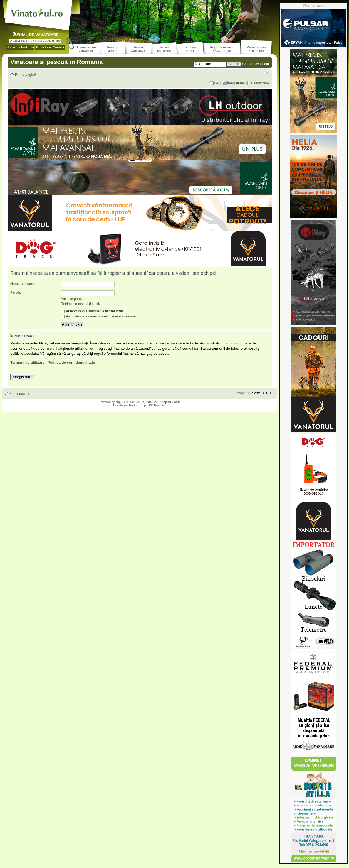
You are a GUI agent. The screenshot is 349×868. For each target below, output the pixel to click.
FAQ (217, 83)
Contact (59, 47)
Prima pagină (26, 75)
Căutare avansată (256, 64)
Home (11, 47)
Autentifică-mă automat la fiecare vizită (92, 311)
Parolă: (16, 292)
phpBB (120, 402)
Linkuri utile (25, 47)
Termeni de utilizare (27, 362)
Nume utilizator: (23, 284)
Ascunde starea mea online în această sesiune (98, 316)
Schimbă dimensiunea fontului (265, 73)
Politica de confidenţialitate (71, 362)
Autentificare (260, 83)
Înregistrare (236, 83)
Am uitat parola (72, 299)
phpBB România (155, 405)
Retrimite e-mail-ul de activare (83, 304)
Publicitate (43, 47)
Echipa (240, 393)
